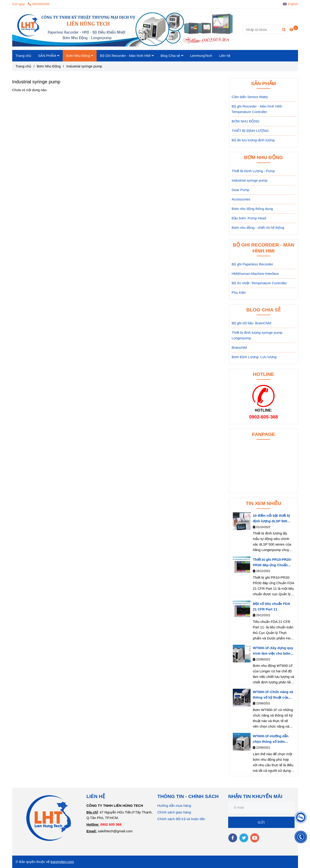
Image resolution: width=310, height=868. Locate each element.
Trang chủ (24, 56)
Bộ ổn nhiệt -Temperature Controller (259, 283)
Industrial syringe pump (249, 180)
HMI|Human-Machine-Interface (255, 274)
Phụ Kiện (239, 292)
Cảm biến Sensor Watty (250, 97)
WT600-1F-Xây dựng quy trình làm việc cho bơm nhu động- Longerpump (273, 651)
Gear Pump (241, 190)
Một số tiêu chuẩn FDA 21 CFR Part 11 (271, 606)
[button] (291, 4)
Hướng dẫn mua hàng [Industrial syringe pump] (174, 806)
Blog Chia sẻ (172, 56)
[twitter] (244, 838)
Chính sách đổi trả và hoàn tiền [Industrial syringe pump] (181, 819)
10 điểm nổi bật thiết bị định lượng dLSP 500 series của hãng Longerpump (271, 519)
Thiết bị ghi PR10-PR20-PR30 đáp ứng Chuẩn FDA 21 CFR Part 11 (272, 563)
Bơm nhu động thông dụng (252, 209)
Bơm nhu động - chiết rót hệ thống (258, 228)
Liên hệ (225, 56)
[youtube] (255, 838)
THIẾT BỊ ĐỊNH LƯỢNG (250, 131)
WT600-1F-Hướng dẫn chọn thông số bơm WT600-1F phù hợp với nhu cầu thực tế (271, 739)
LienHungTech (201, 56)
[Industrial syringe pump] (123, 29)
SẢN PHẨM (49, 56)
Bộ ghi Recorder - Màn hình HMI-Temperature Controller (257, 109)
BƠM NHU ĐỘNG (246, 121)
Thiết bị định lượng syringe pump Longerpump (257, 335)
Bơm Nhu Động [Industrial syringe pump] (49, 66)
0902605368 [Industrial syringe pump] (39, 4)
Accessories (241, 199)
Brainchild (239, 347)
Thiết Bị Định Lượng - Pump (253, 171)
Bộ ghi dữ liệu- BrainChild (251, 323)
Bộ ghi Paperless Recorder (252, 264)
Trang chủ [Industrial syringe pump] (24, 66)
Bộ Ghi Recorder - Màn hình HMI (127, 56)
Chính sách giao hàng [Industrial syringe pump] (174, 812)
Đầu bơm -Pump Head (249, 218)
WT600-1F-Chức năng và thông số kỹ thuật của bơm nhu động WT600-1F (273, 695)
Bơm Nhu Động (80, 56)
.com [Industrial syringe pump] (70, 862)
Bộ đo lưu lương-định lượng (253, 140)
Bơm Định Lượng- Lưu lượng (254, 357)
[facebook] (233, 838)
